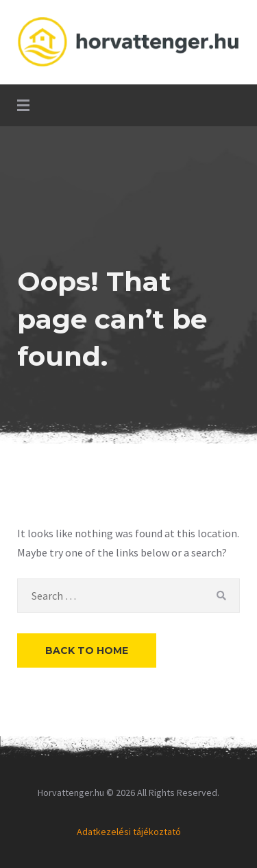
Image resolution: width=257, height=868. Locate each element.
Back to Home (87, 650)
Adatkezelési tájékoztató (129, 832)
